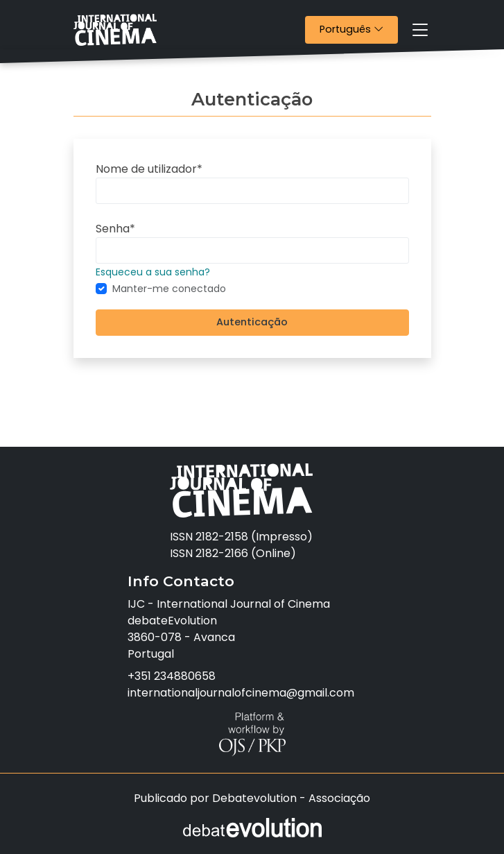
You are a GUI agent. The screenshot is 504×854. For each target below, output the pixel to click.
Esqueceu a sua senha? (153, 272)
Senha (115, 229)
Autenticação (252, 322)
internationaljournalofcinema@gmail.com (241, 693)
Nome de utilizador (149, 169)
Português (358, 29)
